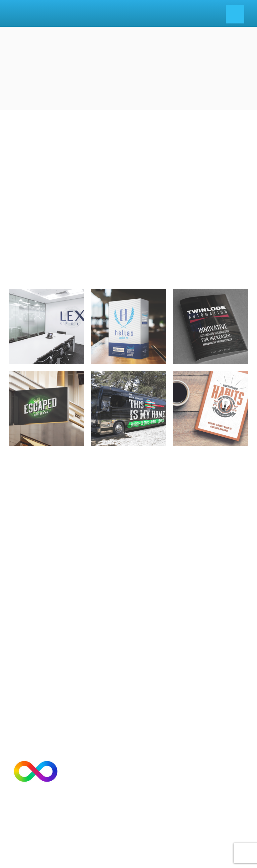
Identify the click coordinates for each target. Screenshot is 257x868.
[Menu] (235, 14)
